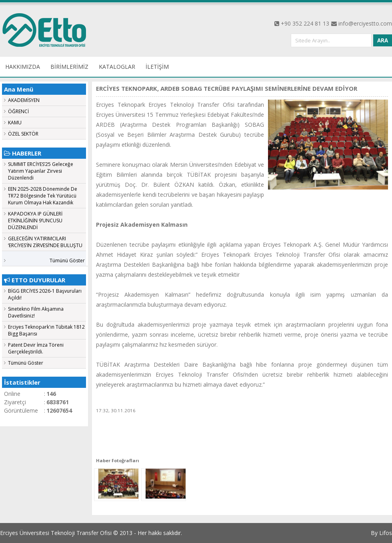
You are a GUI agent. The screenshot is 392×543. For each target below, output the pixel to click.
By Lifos (381, 533)
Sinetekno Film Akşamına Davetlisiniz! (36, 312)
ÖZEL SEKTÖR (23, 134)
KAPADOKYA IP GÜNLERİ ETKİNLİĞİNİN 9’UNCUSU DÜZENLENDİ (35, 221)
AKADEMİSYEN (24, 100)
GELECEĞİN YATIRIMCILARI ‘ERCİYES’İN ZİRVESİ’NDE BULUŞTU (45, 242)
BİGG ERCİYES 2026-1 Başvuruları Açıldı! (45, 294)
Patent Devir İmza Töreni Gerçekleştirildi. (36, 348)
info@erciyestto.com (365, 23)
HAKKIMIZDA (23, 67)
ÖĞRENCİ (18, 111)
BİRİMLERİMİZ (69, 67)
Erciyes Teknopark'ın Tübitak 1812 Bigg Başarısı (46, 330)
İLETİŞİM (157, 67)
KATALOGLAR (117, 67)
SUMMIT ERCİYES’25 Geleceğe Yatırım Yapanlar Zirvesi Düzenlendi (41, 171)
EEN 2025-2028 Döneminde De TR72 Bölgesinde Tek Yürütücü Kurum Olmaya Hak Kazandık (43, 196)
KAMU (15, 123)
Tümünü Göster (67, 261)
